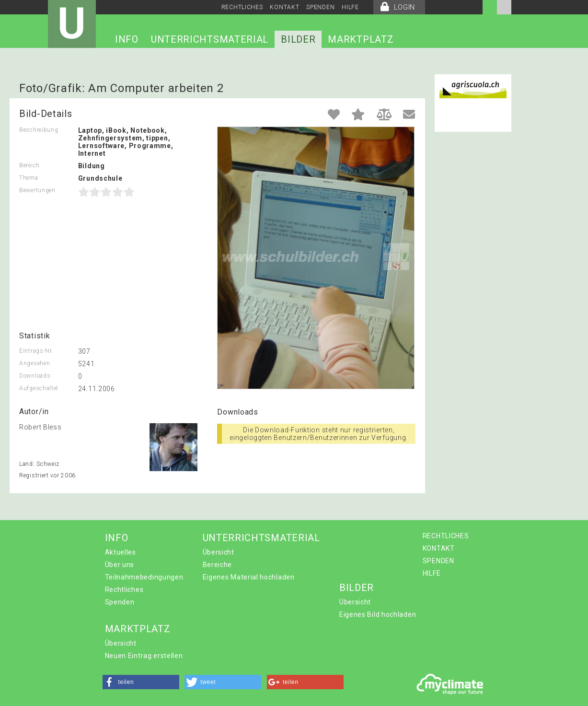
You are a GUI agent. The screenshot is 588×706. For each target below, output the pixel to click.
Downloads (35, 376)
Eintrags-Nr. (36, 351)
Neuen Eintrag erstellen (144, 656)
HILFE (350, 7)
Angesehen (35, 363)
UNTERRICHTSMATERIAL (210, 39)
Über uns (120, 565)
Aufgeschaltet (39, 388)
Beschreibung (39, 130)
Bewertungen (37, 190)
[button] (141, 682)
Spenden (120, 602)
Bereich (29, 165)
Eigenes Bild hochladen (378, 614)
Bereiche (218, 565)
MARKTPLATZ (361, 39)
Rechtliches (124, 590)
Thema (29, 178)
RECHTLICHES (242, 7)
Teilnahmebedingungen (144, 577)
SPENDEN (320, 7)
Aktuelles (121, 552)
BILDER (298, 39)
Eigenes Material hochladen (249, 577)
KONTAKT (284, 7)
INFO (127, 39)
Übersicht (219, 552)
